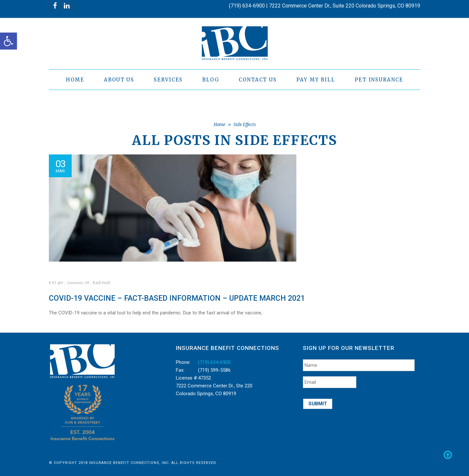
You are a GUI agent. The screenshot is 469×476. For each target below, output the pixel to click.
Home (220, 125)
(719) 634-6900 (214, 362)
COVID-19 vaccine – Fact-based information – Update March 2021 (177, 298)
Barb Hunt (102, 283)
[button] (8, 41)
